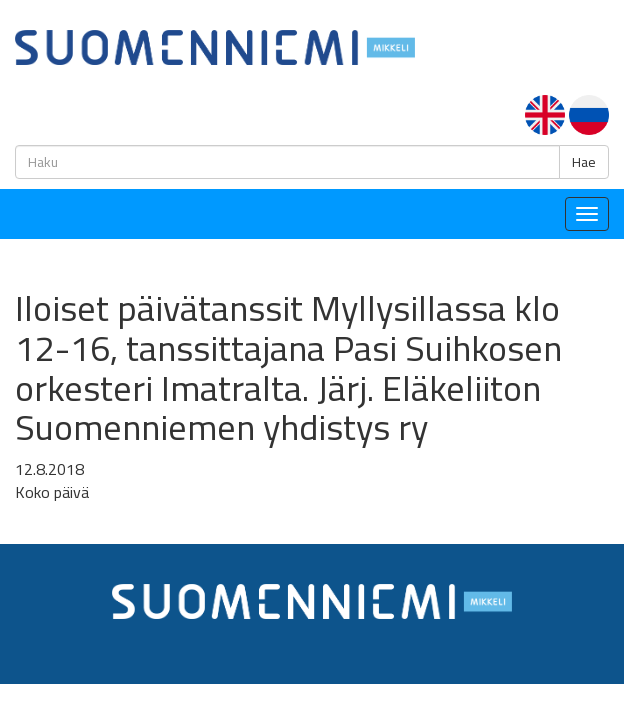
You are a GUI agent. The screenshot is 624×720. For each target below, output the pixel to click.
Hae (584, 162)
